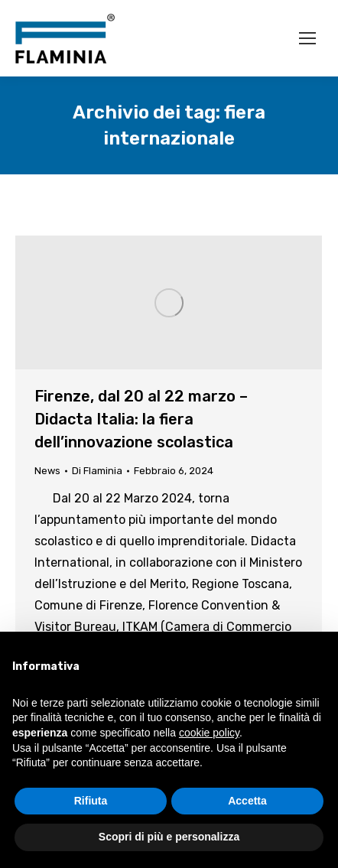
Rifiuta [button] (91, 801)
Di (97, 471)
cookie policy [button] (209, 733)
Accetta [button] (247, 801)
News (47, 471)
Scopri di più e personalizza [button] (169, 837)
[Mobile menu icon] (307, 38)
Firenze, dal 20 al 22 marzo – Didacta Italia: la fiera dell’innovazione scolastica (141, 419)
